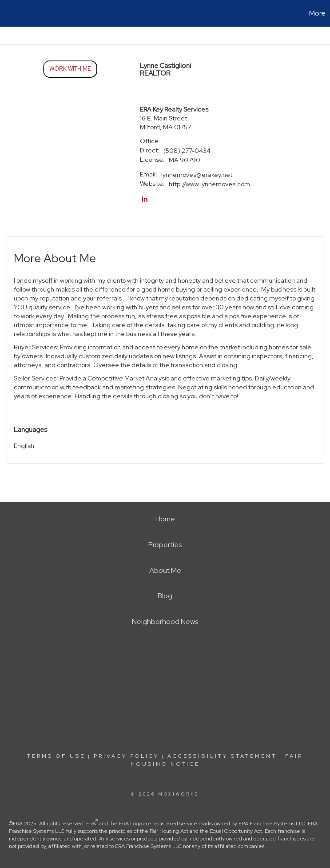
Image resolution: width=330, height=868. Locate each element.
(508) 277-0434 (187, 151)
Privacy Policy (126, 756)
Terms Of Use (56, 756)
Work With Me (70, 69)
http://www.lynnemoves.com (209, 184)
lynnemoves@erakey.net (197, 175)
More (317, 13)
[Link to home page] (11, 13)
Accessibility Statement (222, 756)
